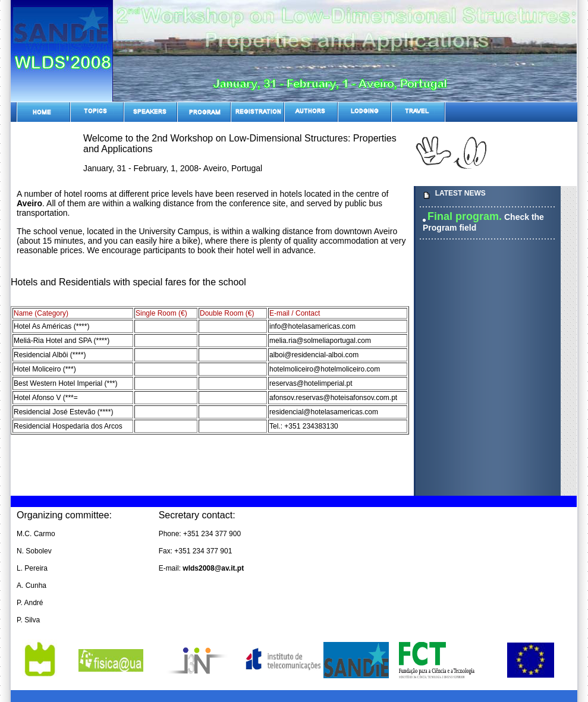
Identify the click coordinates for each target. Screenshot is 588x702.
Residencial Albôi (41, 355)
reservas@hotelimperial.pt (311, 383)
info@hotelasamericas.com (312, 326)
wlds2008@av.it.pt (213, 568)
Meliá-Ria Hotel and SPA (53, 341)
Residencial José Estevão (54, 412)
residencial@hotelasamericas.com (324, 412)
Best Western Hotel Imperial (58, 383)
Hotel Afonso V (37, 398)
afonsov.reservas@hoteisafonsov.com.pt (333, 398)
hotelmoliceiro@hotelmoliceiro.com (325, 369)
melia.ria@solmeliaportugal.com (320, 341)
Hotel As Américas (43, 326)
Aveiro (29, 203)
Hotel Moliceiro (37, 369)
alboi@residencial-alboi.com (314, 355)
